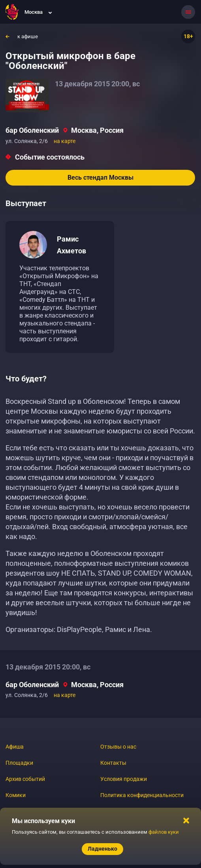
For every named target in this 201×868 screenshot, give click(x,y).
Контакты (113, 763)
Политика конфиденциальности (142, 795)
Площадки (19, 763)
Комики (16, 795)
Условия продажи (124, 779)
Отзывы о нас (118, 747)
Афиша (15, 747)
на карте (65, 141)
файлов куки (164, 832)
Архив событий (25, 779)
